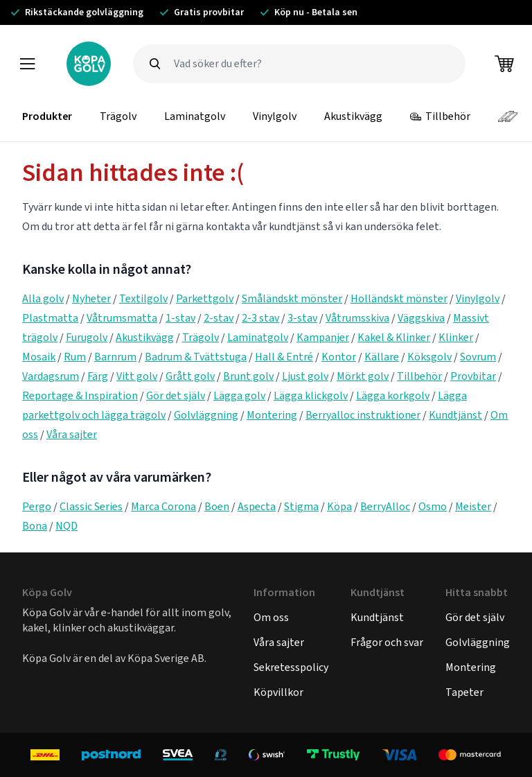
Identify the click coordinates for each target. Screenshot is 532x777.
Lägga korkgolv (393, 395)
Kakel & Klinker (394, 337)
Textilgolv (143, 298)
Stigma (301, 506)
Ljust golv (305, 376)
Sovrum (478, 357)
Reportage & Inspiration (80, 395)
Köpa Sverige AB (166, 658)
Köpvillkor (278, 692)
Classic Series (91, 506)
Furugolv (87, 337)
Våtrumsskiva (357, 318)
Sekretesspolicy (291, 667)
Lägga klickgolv (311, 395)
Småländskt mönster (292, 298)
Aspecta (257, 506)
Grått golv (190, 376)
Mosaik (39, 357)
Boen (217, 506)
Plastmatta (50, 318)
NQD (66, 526)
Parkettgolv (205, 298)
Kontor (339, 357)
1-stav (180, 318)
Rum (75, 357)
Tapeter (464, 692)
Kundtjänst (455, 415)
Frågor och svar (387, 642)
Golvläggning (206, 415)
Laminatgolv (195, 116)
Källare (382, 357)
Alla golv (43, 298)
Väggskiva (421, 318)
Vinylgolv (275, 116)
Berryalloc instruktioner (363, 415)
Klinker (456, 337)
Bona (35, 526)
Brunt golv (248, 376)
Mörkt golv (363, 376)
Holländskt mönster (399, 298)
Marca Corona (163, 506)
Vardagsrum (51, 376)
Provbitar (473, 376)
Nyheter (91, 298)
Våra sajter (72, 434)
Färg (98, 376)
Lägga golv (239, 395)
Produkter (47, 116)
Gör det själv (176, 395)
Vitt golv (137, 376)
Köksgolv (429, 357)
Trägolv (118, 116)
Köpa (339, 506)
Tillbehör (440, 116)
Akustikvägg (353, 116)
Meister (473, 506)
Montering (272, 415)
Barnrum (115, 357)
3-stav (302, 318)
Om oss (271, 617)
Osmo (433, 506)
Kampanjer (323, 337)
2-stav (219, 318)
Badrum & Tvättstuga (196, 357)
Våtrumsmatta (122, 318)
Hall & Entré (284, 357)
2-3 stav (260, 318)
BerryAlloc (385, 506)
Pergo (37, 506)
